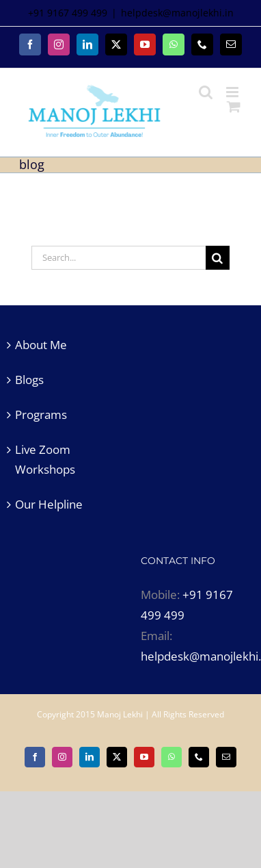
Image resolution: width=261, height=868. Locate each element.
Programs (41, 414)
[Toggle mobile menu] (233, 92)
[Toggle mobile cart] (234, 106)
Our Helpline (49, 504)
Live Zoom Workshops (45, 460)
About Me (41, 345)
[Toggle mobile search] (206, 92)
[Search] (218, 258)
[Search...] (119, 258)
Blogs (29, 380)
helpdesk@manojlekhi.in (177, 13)
